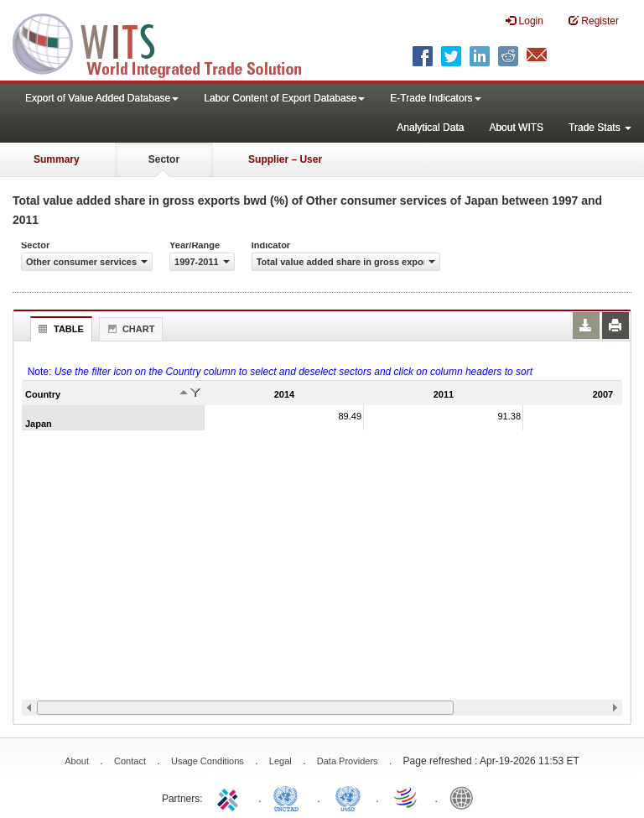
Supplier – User (285, 159)
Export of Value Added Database (102, 98)
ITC (231, 797)
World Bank (465, 797)
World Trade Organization (407, 797)
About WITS (516, 128)
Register (594, 21)
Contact (130, 761)
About (77, 761)
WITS (168, 42)
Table (59, 329)
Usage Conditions (208, 761)
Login (525, 21)
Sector (164, 159)
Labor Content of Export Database (284, 98)
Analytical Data (430, 128)
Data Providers (348, 761)
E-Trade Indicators (435, 98)
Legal (280, 761)
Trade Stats (600, 128)
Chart (129, 329)
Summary (57, 159)
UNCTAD (289, 797)
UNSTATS (348, 797)
